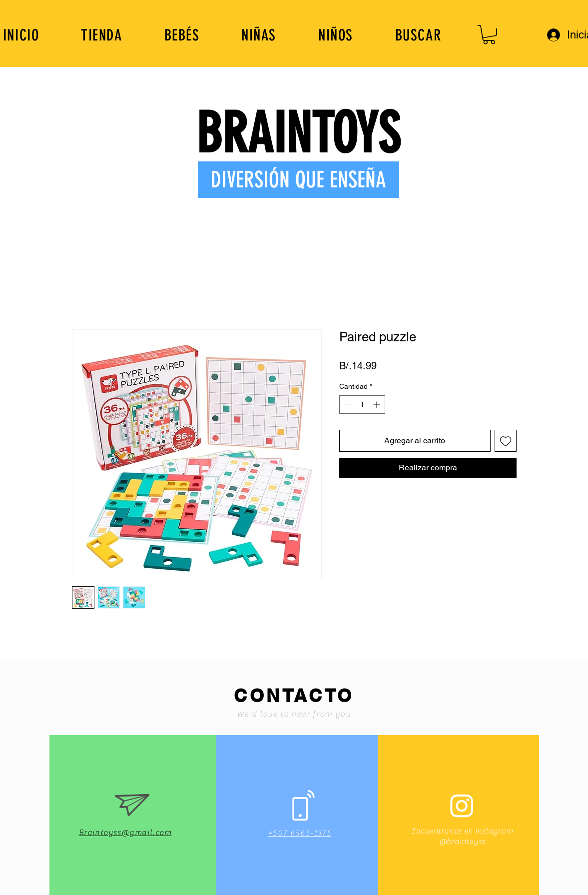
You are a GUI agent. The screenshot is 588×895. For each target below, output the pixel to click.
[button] (489, 35)
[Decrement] (347, 405)
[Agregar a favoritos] (506, 441)
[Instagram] (462, 805)
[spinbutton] (362, 405)
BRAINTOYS (298, 134)
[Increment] (377, 405)
